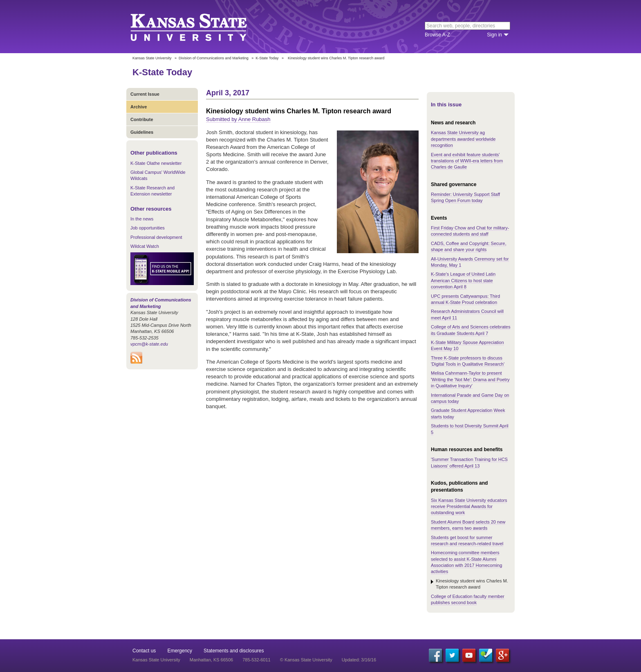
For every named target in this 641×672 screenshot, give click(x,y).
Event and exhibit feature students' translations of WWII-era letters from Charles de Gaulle (467, 161)
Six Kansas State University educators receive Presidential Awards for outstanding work (469, 507)
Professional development (156, 237)
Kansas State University (199, 27)
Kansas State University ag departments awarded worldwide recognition (463, 139)
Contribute (142, 119)
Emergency (180, 651)
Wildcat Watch (145, 246)
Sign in (494, 35)
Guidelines (142, 132)
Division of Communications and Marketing (214, 58)
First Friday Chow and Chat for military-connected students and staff (470, 231)
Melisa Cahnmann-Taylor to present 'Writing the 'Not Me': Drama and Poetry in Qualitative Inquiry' (470, 379)
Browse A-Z (437, 35)
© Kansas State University (306, 660)
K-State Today (267, 58)
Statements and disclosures (234, 651)
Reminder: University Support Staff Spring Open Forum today (465, 197)
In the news (142, 219)
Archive (139, 107)
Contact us (144, 651)
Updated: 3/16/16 (359, 660)
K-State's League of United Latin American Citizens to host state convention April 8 (463, 280)
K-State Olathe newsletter (156, 163)
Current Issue (145, 94)
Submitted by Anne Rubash (238, 119)
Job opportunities (148, 228)
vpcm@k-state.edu (149, 344)
